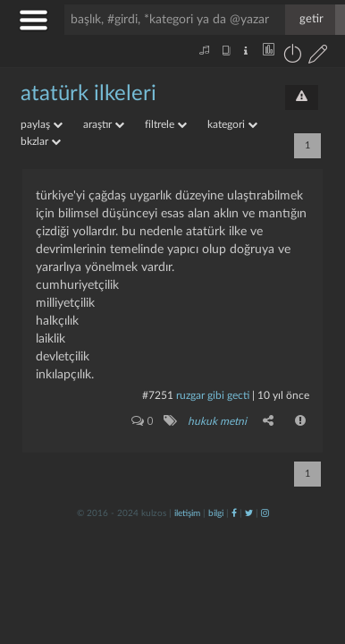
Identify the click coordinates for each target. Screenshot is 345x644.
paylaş (42, 124)
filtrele (166, 124)
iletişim (187, 513)
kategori (232, 124)
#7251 (158, 395)
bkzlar (41, 141)
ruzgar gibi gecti (213, 395)
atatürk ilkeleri (88, 94)
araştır (104, 124)
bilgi (216, 513)
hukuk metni (217, 421)
